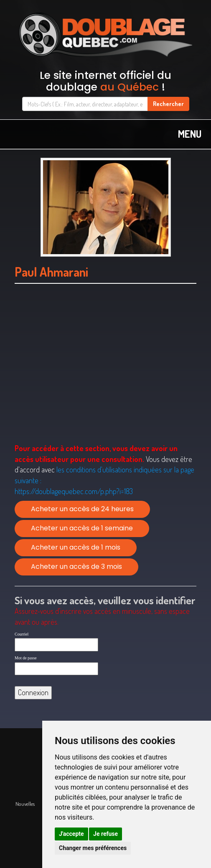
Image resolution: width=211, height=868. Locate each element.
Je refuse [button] (105, 834)
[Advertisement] (105, 374)
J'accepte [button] (71, 834)
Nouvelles (25, 804)
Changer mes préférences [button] (93, 848)
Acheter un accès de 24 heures (82, 509)
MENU (190, 134)
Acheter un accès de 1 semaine (82, 528)
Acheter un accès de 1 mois (76, 547)
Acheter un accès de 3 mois (76, 566)
